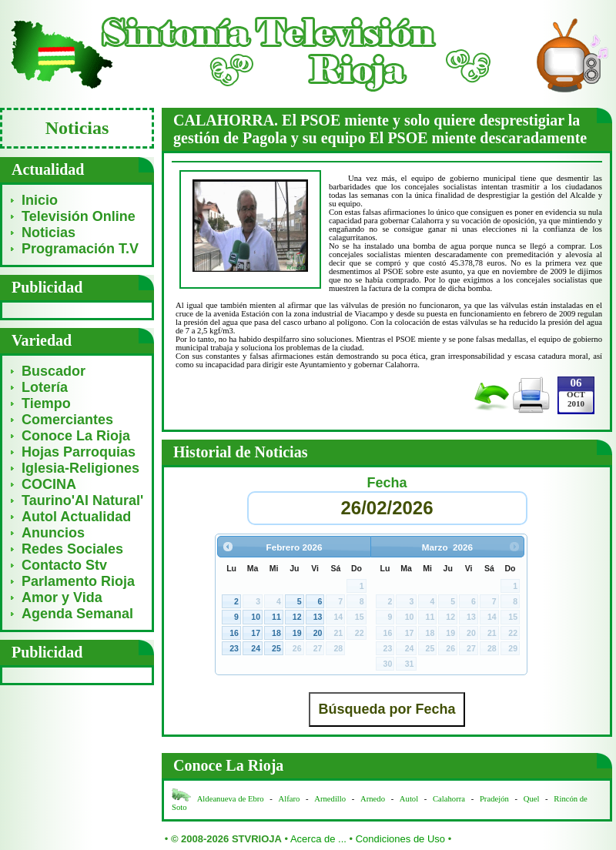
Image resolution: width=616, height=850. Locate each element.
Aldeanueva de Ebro (231, 799)
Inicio (40, 200)
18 (276, 633)
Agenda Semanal (77, 614)
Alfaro (290, 799)
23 (234, 648)
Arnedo (373, 799)
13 (318, 617)
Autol (410, 799)
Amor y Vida (62, 597)
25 (276, 648)
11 (276, 617)
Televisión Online (79, 216)
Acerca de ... (318, 839)
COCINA (49, 484)
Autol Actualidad (76, 517)
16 (234, 633)
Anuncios (53, 533)
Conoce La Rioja (76, 436)
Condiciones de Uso (400, 839)
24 (256, 648)
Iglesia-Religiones (80, 468)
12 (297, 617)
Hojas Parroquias (79, 452)
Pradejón (494, 799)
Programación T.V (80, 249)
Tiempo (46, 403)
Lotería (45, 387)
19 (297, 633)
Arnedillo (330, 799)
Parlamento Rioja (78, 581)
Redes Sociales (72, 549)
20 (318, 633)
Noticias (49, 233)
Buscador (54, 371)
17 (256, 633)
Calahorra (449, 799)
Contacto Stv (64, 565)
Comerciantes (67, 420)
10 (256, 617)
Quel (532, 799)
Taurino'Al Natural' (82, 500)
